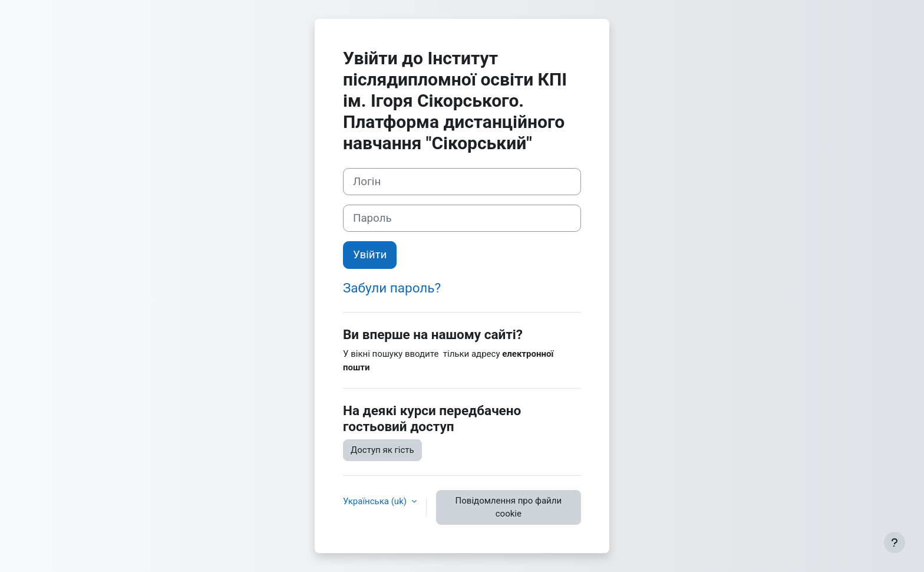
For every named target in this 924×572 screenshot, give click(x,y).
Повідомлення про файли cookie (509, 507)
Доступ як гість (382, 450)
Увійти (370, 255)
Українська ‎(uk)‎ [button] (376, 501)
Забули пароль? (392, 288)
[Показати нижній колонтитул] (895, 543)
